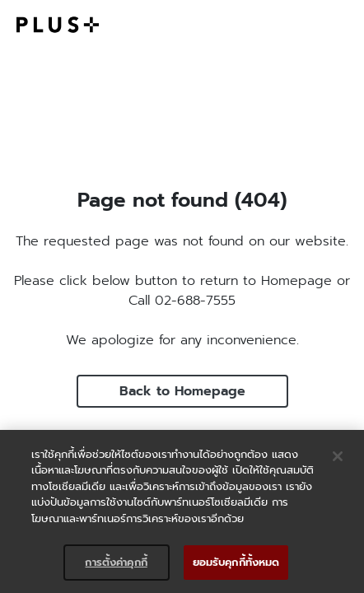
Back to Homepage (182, 391)
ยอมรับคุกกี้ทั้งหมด (236, 562)
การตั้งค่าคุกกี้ (116, 562)
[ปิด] (338, 456)
